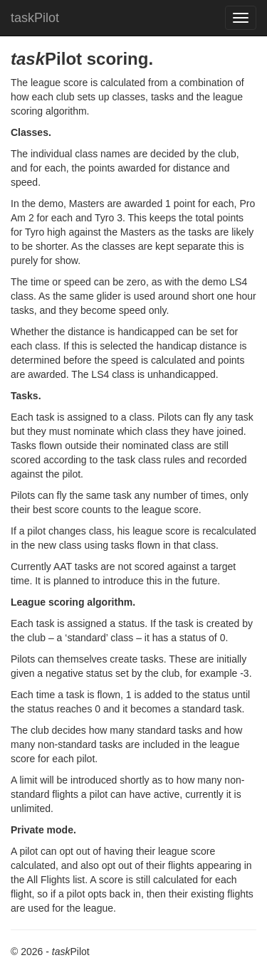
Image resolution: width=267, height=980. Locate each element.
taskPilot (35, 18)
